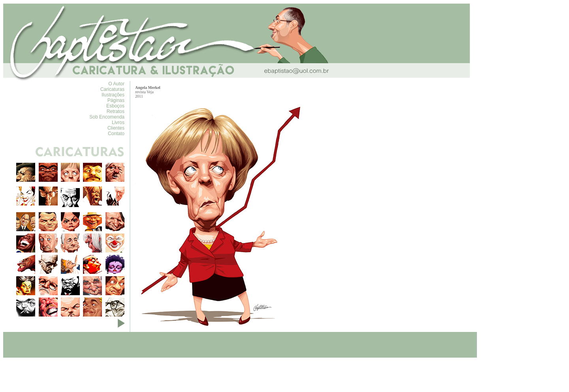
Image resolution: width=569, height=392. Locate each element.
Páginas (116, 100)
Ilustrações (113, 95)
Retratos (116, 111)
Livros (118, 122)
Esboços (115, 106)
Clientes (116, 128)
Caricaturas (112, 89)
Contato (116, 134)
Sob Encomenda (107, 117)
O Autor (116, 84)
